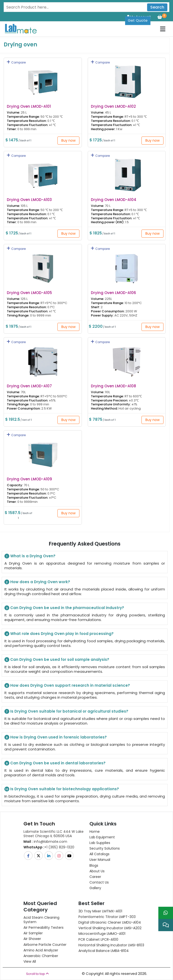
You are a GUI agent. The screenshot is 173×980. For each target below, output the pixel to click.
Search (157, 7)
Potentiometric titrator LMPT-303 (107, 917)
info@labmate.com (45, 842)
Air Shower (32, 939)
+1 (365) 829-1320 (49, 847)
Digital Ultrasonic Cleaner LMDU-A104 (110, 922)
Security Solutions (105, 848)
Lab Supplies (100, 843)
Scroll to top (38, 974)
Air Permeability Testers (43, 927)
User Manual (100, 860)
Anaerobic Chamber (41, 956)
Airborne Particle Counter (45, 945)
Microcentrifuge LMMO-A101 (102, 934)
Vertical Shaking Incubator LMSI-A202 (110, 928)
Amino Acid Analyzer (41, 950)
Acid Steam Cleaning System (41, 920)
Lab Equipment (102, 837)
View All (30, 961)
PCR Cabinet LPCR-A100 (98, 939)
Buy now (68, 140)
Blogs (94, 865)
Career (95, 877)
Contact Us (99, 882)
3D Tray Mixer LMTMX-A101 (100, 911)
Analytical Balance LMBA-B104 (104, 951)
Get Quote (138, 20)
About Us (97, 871)
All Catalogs (99, 854)
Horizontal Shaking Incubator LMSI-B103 (111, 945)
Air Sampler (33, 933)
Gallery (95, 888)
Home (95, 832)
